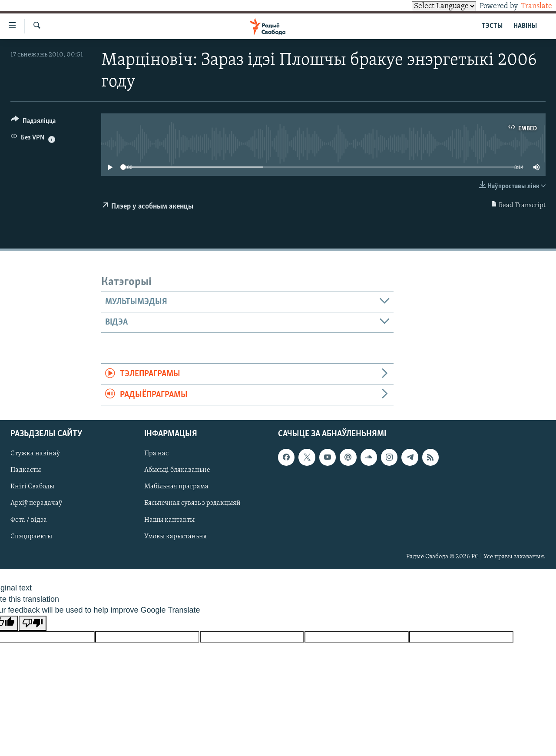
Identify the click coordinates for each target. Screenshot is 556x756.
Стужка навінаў (35, 454)
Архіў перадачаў (36, 504)
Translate (528, 6)
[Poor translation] (33, 623)
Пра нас (156, 454)
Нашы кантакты (169, 520)
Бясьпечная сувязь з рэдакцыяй (192, 504)
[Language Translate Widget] (429, 6)
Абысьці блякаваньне (177, 471)
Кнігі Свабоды (32, 487)
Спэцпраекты (31, 537)
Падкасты (26, 471)
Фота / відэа (29, 520)
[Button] (33, 122)
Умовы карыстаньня (175, 537)
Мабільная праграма (176, 487)
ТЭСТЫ (492, 26)
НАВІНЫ (525, 26)
